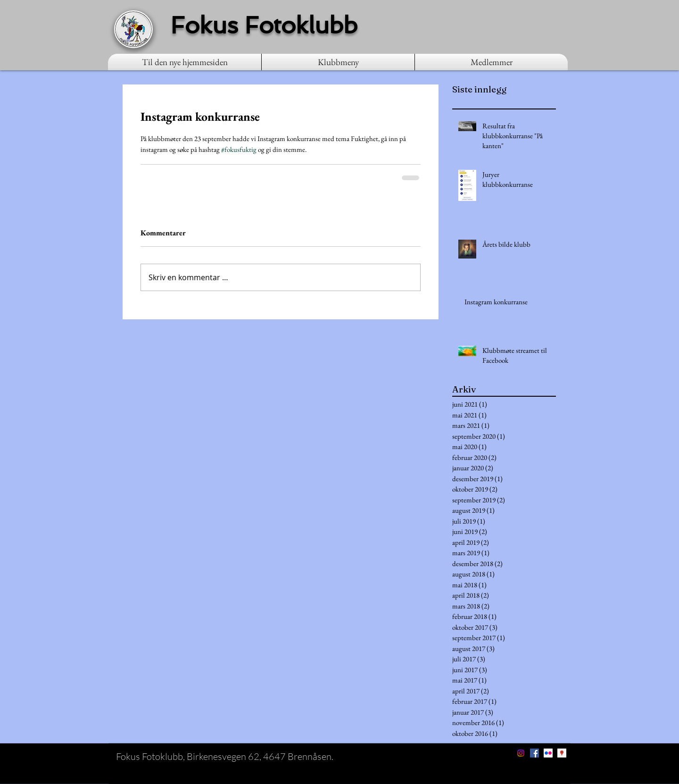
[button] (338, 62)
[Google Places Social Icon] (562, 753)
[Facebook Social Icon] (534, 753)
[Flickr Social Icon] (548, 753)
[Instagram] (521, 753)
